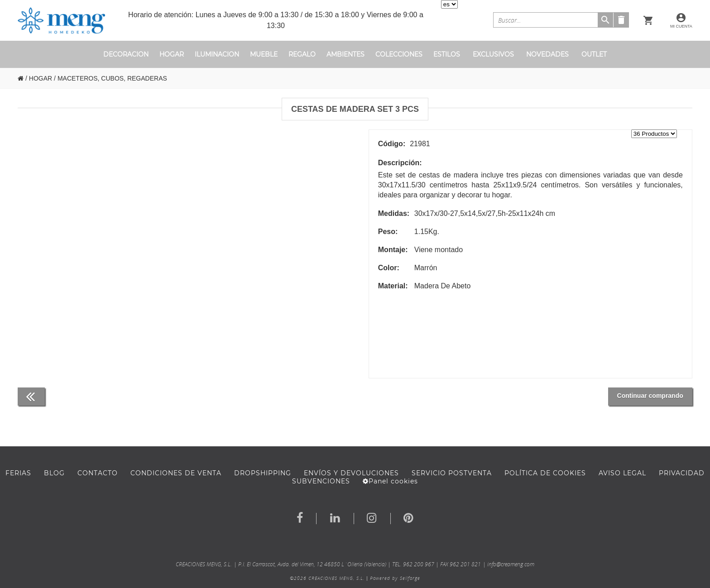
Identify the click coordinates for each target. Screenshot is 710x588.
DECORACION (126, 54)
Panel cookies (390, 481)
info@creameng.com (511, 564)
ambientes (345, 54)
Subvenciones (321, 481)
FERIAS (18, 473)
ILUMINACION (217, 54)
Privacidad (682, 473)
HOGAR (172, 54)
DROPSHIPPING (263, 473)
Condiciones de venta (176, 473)
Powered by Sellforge (395, 578)
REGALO (302, 54)
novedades (547, 54)
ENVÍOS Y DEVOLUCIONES (351, 473)
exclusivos (493, 54)
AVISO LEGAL (622, 473)
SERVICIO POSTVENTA (452, 473)
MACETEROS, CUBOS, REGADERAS (112, 78)
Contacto (98, 473)
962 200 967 (419, 564)
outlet (594, 54)
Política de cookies (545, 473)
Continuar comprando (650, 396)
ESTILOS (447, 54)
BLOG (54, 473)
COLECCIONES (399, 54)
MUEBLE (264, 54)
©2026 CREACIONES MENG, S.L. (327, 578)
